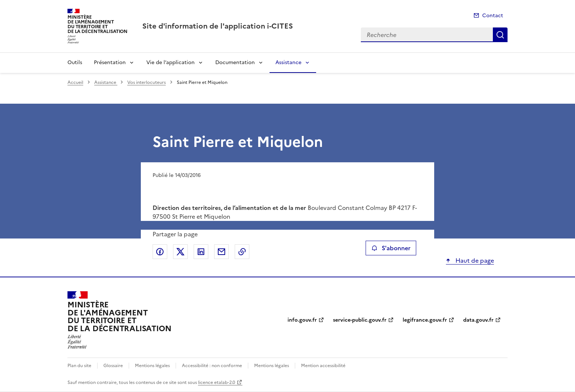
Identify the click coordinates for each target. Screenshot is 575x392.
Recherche (500, 35)
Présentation (110, 62)
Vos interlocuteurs (147, 82)
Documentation (235, 62)
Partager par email (221, 252)
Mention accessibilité (323, 366)
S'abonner (391, 248)
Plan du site (79, 366)
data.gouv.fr (478, 320)
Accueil (75, 82)
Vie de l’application (171, 62)
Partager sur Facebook (160, 252)
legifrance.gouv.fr (425, 320)
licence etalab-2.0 (217, 382)
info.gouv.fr (302, 320)
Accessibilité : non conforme (212, 366)
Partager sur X (180, 252)
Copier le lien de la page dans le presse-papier (242, 252)
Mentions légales (152, 366)
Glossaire (113, 366)
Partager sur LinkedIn (201, 252)
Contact (493, 16)
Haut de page (474, 260)
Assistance (288, 62)
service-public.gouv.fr (360, 320)
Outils (75, 62)
